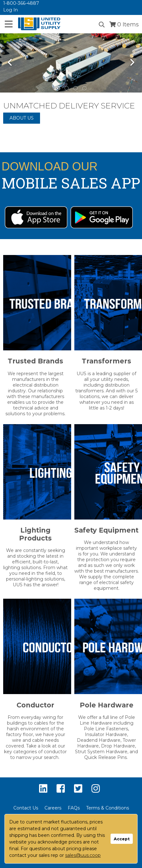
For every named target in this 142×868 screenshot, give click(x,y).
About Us (22, 118)
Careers (53, 808)
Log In (10, 10)
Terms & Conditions (108, 808)
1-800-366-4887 (21, 3)
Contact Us (26, 808)
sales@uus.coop (83, 855)
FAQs (74, 808)
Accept (122, 839)
